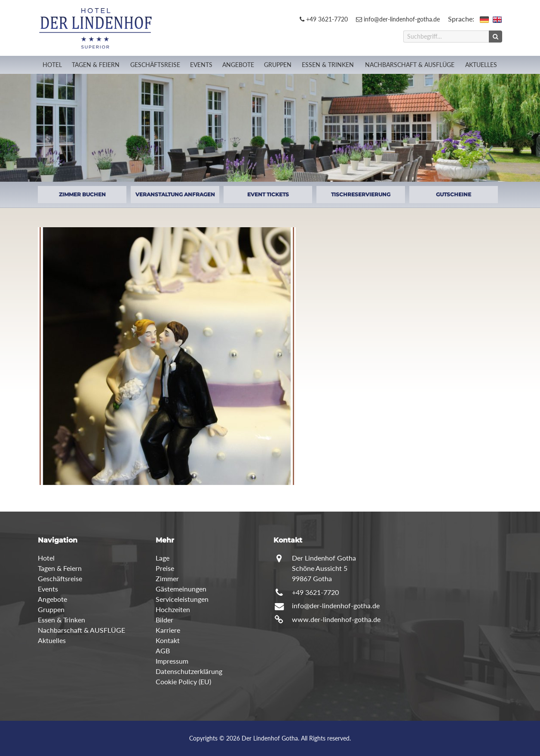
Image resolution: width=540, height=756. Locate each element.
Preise (165, 568)
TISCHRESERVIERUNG (361, 194)
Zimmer (167, 578)
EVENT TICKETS (268, 194)
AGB (163, 651)
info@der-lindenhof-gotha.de (398, 19)
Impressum (172, 661)
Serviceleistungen (182, 599)
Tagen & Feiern (96, 65)
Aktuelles (481, 65)
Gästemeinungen (181, 589)
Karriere (168, 630)
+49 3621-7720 (324, 19)
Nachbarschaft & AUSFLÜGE (410, 65)
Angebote (238, 65)
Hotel (52, 65)
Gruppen (278, 65)
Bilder (164, 620)
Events (201, 65)
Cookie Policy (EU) (183, 681)
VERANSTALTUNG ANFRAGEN (175, 194)
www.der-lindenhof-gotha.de (336, 619)
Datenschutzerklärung (189, 671)
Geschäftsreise (155, 65)
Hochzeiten (173, 609)
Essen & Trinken (328, 65)
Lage (163, 558)
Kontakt (168, 640)
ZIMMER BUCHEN (82, 194)
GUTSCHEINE (454, 194)
